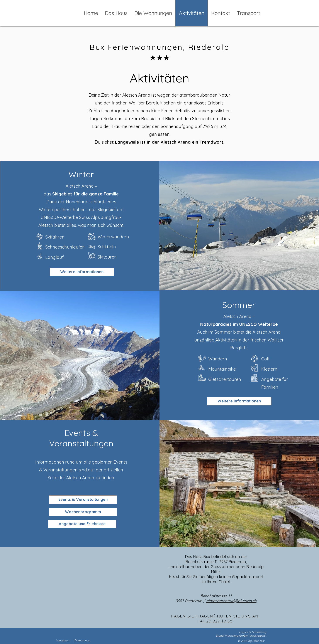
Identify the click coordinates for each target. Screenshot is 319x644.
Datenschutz (82, 640)
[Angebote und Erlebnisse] (82, 524)
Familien (270, 387)
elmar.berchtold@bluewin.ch (231, 601)
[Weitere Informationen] (239, 401)
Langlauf (54, 257)
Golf (265, 359)
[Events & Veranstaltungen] (83, 500)
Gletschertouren (225, 379)
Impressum (63, 640)
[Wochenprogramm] (83, 512)
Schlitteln (107, 247)
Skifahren (55, 237)
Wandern (218, 359)
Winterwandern (113, 237)
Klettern (269, 369)
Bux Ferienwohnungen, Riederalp (159, 47)
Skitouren (107, 257)
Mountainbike (222, 369)
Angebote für (275, 379)
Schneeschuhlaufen (65, 247)
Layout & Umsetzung (253, 632)
